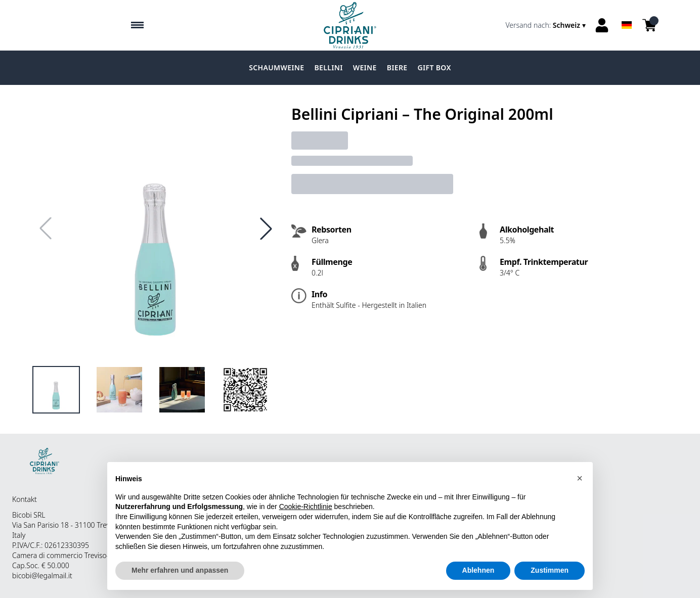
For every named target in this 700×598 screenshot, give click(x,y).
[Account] (602, 25)
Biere (397, 67)
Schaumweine (276, 67)
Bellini (328, 67)
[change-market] (546, 25)
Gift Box (434, 67)
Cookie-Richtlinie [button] (306, 507)
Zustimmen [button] (550, 571)
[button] (580, 479)
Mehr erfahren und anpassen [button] (180, 571)
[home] (350, 25)
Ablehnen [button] (478, 571)
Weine (365, 67)
